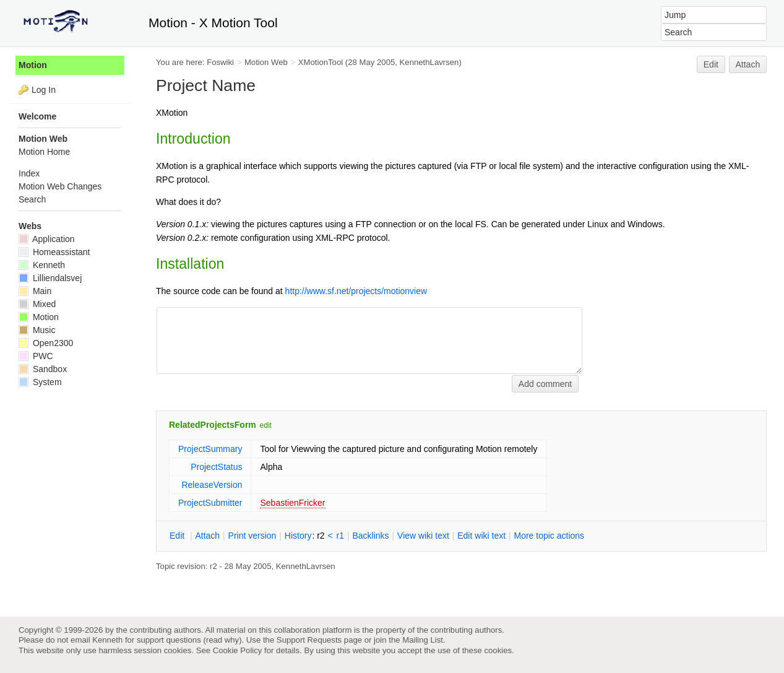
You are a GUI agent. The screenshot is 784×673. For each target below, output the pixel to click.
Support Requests (309, 640)
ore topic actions (549, 536)
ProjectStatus (216, 467)
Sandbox (43, 369)
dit (178, 536)
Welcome (37, 116)
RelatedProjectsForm (213, 425)
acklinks (370, 536)
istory (298, 536)
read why (222, 640)
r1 (340, 536)
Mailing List (423, 640)
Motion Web (266, 62)
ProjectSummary (210, 449)
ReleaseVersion (212, 485)
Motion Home (44, 152)
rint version (252, 536)
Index (29, 173)
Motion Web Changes (60, 186)
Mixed (37, 304)
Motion (33, 65)
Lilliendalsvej (50, 278)
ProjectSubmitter (210, 503)
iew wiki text (423, 536)
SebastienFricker (292, 503)
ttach (207, 536)
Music (37, 330)
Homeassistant (54, 252)
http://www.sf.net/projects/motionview (356, 291)
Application (47, 239)
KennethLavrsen (429, 62)
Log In (44, 90)
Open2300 (46, 343)
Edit (711, 64)
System (40, 382)
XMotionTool (321, 62)
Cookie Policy (238, 650)
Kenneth (42, 265)
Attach (748, 64)
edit (266, 425)
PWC (36, 356)
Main (35, 291)
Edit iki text (481, 536)
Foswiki (220, 62)
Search (32, 199)
